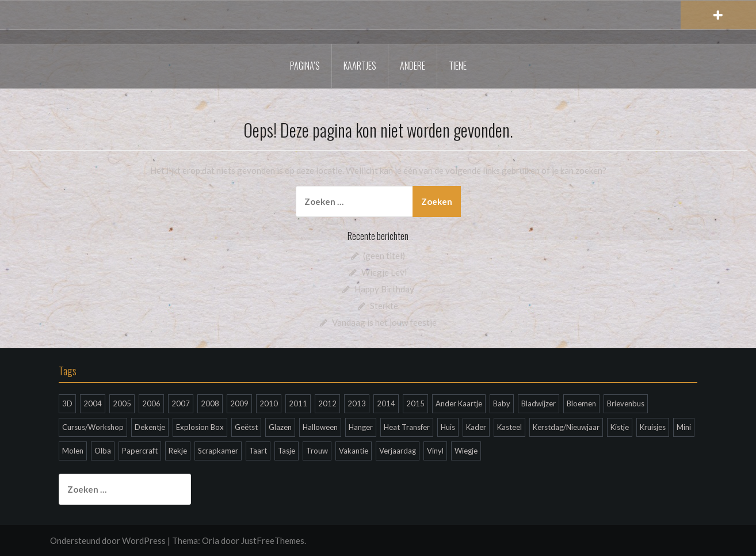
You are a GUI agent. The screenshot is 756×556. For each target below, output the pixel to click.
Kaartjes (360, 66)
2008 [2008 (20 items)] (210, 403)
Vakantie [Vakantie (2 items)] (354, 451)
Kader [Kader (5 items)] (476, 427)
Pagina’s (305, 66)
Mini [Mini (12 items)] (684, 427)
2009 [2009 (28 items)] (239, 403)
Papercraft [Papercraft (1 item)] (140, 451)
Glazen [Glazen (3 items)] (280, 427)
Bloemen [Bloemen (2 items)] (581, 403)
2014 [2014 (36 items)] (386, 403)
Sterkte (384, 306)
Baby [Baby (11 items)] (502, 403)
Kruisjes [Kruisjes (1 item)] (653, 427)
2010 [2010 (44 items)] (269, 403)
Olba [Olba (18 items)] (103, 451)
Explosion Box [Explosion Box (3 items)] (200, 427)
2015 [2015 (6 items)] (415, 403)
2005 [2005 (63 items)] (122, 403)
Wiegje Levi (384, 272)
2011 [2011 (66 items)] (298, 403)
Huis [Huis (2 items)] (448, 427)
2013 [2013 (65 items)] (357, 403)
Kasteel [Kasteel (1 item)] (509, 427)
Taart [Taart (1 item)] (258, 451)
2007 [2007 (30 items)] (181, 403)
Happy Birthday (384, 289)
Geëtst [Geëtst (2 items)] (246, 427)
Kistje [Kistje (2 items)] (620, 427)
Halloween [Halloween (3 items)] (320, 427)
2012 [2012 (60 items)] (327, 403)
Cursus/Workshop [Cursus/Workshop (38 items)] (93, 427)
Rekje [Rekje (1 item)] (178, 451)
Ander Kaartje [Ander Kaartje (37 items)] (459, 403)
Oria (211, 540)
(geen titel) (384, 256)
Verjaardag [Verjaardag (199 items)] (398, 451)
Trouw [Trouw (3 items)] (317, 451)
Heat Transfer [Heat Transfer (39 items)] (407, 427)
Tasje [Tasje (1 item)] (287, 451)
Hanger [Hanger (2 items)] (361, 427)
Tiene (458, 66)
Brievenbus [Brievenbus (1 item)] (626, 403)
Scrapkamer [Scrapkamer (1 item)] (218, 451)
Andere (413, 66)
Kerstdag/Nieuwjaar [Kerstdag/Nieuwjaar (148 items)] (566, 427)
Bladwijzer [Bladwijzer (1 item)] (539, 403)
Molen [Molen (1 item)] (73, 451)
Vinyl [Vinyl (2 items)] (435, 451)
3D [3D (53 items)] (67, 403)
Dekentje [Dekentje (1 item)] (150, 427)
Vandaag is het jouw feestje (384, 322)
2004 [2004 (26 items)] (93, 403)
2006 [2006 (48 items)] (151, 403)
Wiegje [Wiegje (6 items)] (466, 451)
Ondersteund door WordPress (108, 540)
